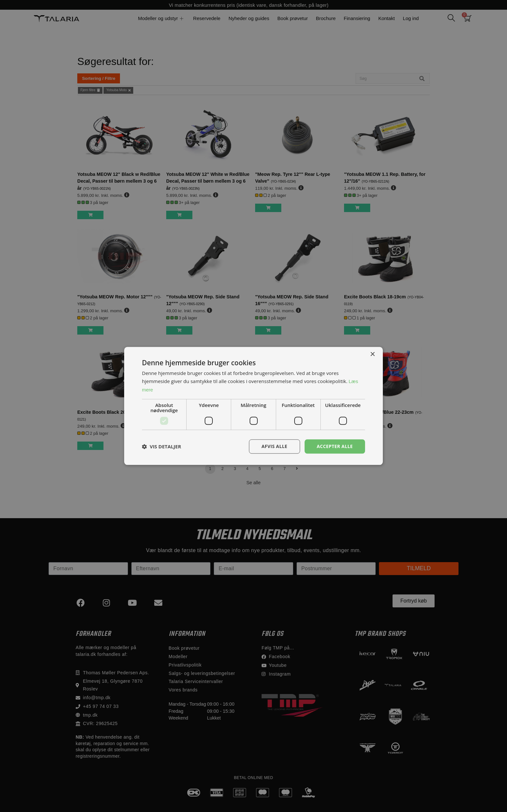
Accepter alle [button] (335, 446)
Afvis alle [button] (275, 446)
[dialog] (253, 406)
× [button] (372, 354)
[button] (162, 446)
